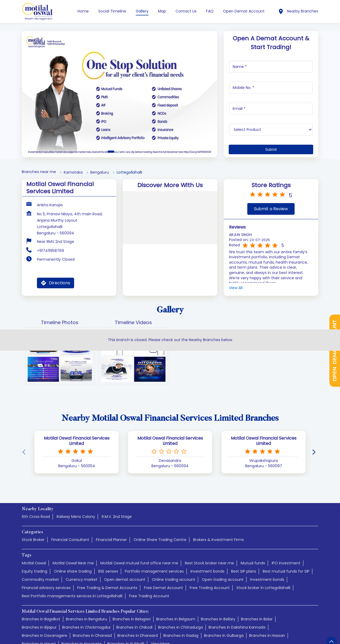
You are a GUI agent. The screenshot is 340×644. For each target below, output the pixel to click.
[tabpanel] (120, 94)
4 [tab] (131, 152)
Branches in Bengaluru (86, 619)
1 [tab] (111, 152)
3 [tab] (125, 152)
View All (236, 288)
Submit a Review (271, 209)
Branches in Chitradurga (180, 627)
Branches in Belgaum (176, 619)
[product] (271, 130)
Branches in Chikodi (134, 627)
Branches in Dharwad (92, 636)
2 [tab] (119, 152)
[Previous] (25, 452)
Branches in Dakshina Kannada (237, 627)
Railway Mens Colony (76, 517)
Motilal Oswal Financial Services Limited (77, 441)
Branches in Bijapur (39, 627)
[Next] (315, 452)
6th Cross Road (36, 517)
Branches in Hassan (267, 636)
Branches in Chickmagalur (86, 627)
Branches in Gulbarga (224, 636)
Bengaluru (100, 172)
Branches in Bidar (257, 619)
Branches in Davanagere (44, 636)
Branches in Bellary (218, 619)
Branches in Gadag (181, 636)
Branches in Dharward (138, 636)
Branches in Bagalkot (41, 619)
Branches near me (39, 172)
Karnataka (73, 172)
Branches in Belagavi (132, 619)
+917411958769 (50, 251)
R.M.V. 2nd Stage (117, 517)
